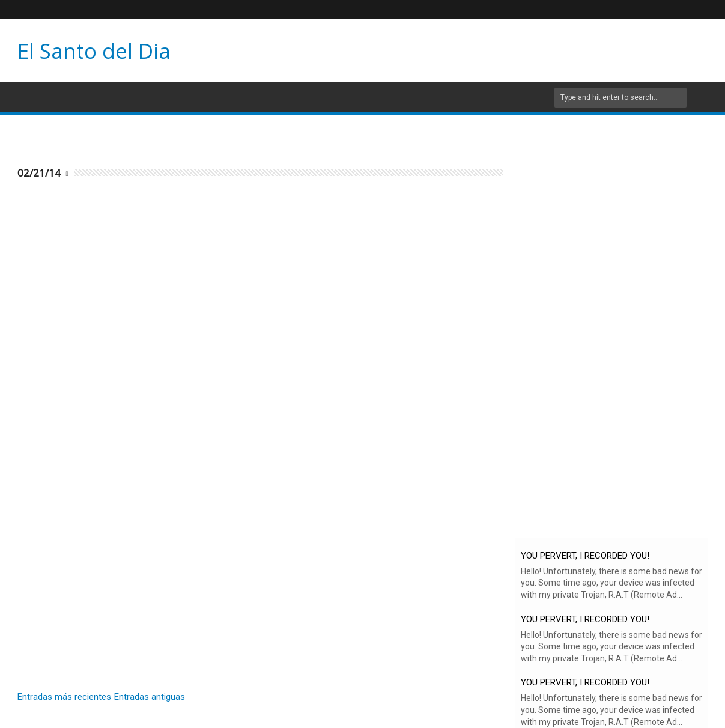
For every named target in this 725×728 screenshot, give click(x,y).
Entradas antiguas (150, 697)
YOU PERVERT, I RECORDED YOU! (585, 556)
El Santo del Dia (94, 51)
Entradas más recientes (64, 697)
